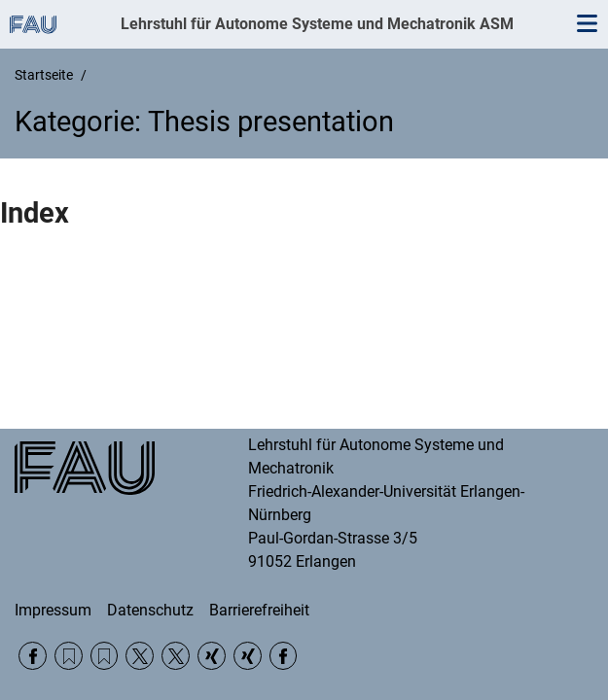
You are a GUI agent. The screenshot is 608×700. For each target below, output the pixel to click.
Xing (212, 656)
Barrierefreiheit (259, 610)
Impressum (53, 610)
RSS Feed (69, 656)
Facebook (33, 656)
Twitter (140, 656)
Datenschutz (150, 610)
